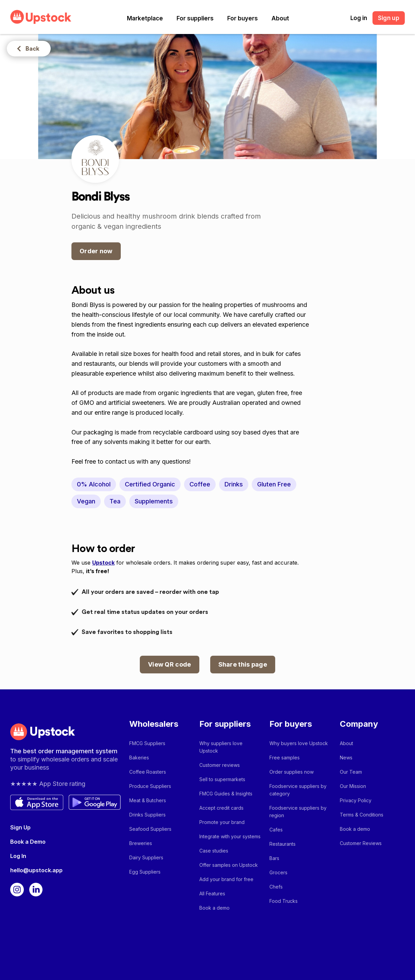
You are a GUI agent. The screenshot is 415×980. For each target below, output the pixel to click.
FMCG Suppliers (147, 743)
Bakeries (139, 758)
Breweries (141, 843)
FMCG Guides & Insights (226, 794)
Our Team (351, 772)
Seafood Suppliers (150, 829)
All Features (212, 893)
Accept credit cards (221, 808)
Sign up (389, 18)
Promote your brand (222, 822)
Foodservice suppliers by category (298, 790)
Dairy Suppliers (146, 857)
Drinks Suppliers (147, 815)
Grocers (278, 872)
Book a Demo (28, 842)
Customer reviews (220, 765)
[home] (41, 17)
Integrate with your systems (230, 836)
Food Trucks (284, 901)
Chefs (276, 887)
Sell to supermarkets (222, 779)
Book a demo (214, 908)
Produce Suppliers (150, 786)
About (280, 18)
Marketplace (145, 18)
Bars (274, 858)
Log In (18, 856)
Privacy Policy (356, 800)
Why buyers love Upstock (299, 743)
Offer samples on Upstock (229, 865)
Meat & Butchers (148, 800)
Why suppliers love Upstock (221, 747)
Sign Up (20, 827)
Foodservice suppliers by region (298, 812)
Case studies (214, 851)
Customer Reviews (361, 843)
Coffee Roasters (148, 772)
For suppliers (195, 18)
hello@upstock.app (36, 870)
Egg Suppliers (145, 872)
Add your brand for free (226, 879)
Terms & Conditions (362, 815)
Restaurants (283, 844)
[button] (145, 18)
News (346, 758)
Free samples (285, 758)
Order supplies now (292, 772)
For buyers (243, 18)
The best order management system (64, 751)
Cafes (276, 830)
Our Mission (353, 786)
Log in (359, 18)
